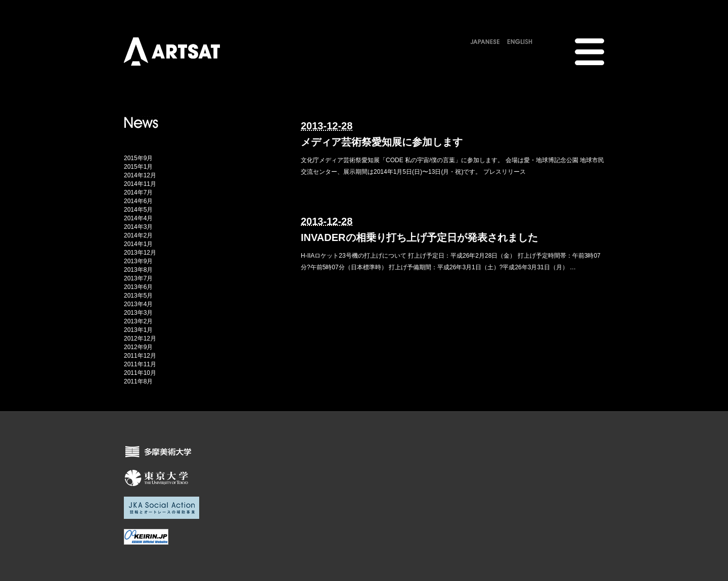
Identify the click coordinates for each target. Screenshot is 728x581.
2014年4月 (138, 218)
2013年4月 (138, 304)
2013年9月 (138, 261)
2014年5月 (138, 210)
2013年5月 (138, 296)
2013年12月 (140, 253)
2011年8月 (138, 381)
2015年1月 (138, 167)
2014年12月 (140, 175)
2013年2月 (138, 321)
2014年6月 (138, 201)
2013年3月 (138, 313)
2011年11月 (140, 364)
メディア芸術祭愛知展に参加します (382, 142)
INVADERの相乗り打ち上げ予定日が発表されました (419, 237)
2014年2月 (138, 235)
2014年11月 (140, 184)
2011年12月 (140, 356)
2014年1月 (138, 244)
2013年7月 (138, 278)
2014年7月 (138, 192)
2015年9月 (138, 158)
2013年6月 (138, 287)
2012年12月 (140, 338)
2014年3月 (138, 227)
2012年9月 (138, 347)
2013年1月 (138, 330)
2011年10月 (140, 373)
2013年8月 (138, 270)
